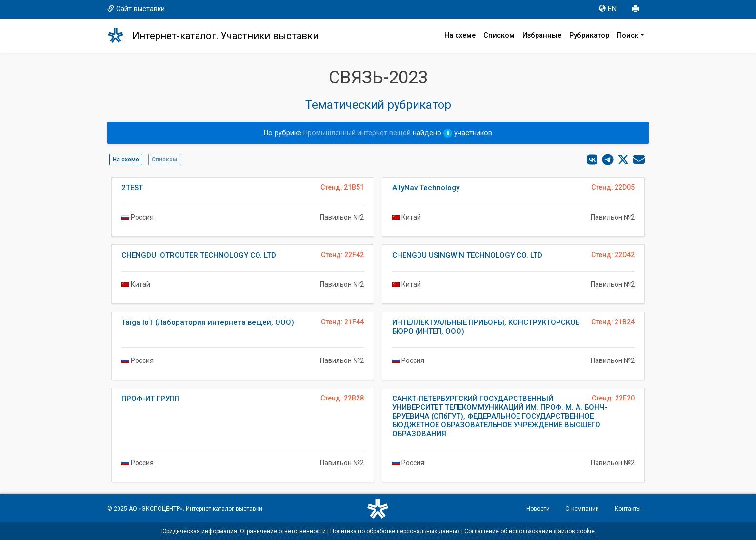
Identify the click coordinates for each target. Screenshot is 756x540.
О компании (582, 509)
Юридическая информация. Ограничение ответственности (244, 531)
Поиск (628, 35)
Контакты (628, 509)
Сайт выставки (136, 9)
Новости (538, 509)
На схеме (460, 35)
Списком (499, 35)
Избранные (542, 35)
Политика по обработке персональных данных (395, 531)
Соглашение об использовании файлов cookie (529, 531)
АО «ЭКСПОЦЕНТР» (156, 509)
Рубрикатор (589, 35)
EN (608, 9)
